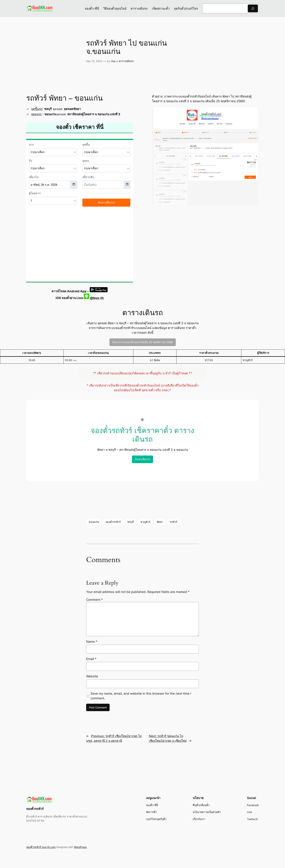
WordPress (80, 847)
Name (92, 642)
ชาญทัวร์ (145, 522)
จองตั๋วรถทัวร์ (113, 522)
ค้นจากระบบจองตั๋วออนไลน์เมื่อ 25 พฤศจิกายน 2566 (143, 342)
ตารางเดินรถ (126, 61)
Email (91, 659)
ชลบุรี (131, 522)
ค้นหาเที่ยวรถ (142, 459)
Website (92, 676)
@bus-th (94, 298)
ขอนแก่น (94, 522)
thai (113, 61)
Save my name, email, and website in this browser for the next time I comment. (141, 696)
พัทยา (160, 522)
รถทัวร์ (173, 522)
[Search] (253, 8)
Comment (95, 600)
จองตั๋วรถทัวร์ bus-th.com (41, 847)
